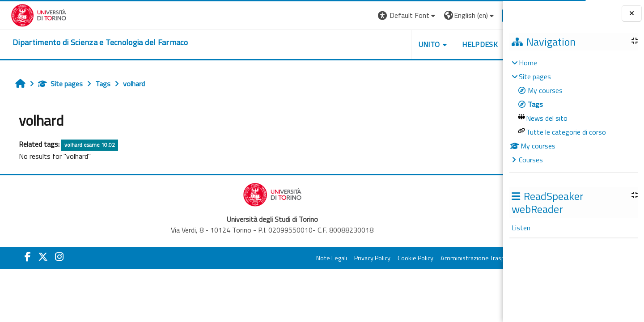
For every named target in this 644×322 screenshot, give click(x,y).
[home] (89, 42)
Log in (487, 15)
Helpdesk (449, 44)
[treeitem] (573, 111)
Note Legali (301, 258)
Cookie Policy (385, 258)
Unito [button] (398, 44)
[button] (377, 15)
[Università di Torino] (28, 14)
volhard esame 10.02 (83, 145)
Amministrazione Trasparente (451, 258)
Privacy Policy (341, 258)
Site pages (54, 84)
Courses (531, 160)
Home (528, 63)
